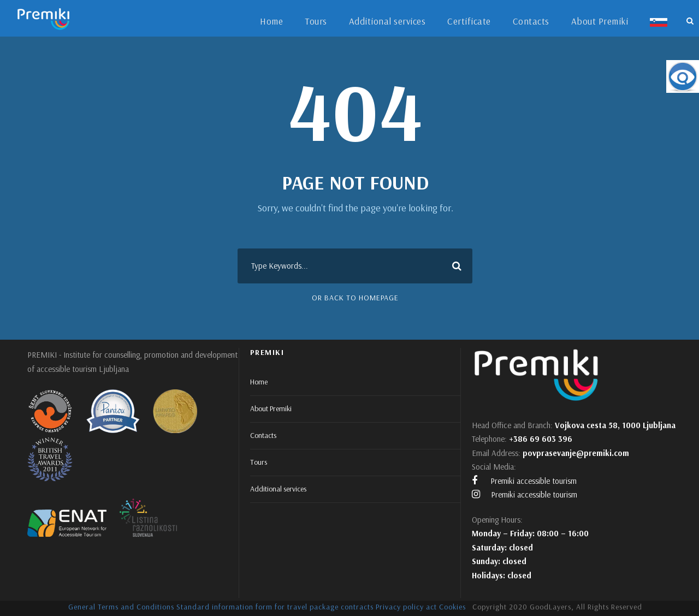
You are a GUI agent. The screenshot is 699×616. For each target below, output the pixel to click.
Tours (316, 21)
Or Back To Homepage (355, 298)
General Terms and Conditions (121, 607)
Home (271, 21)
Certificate (469, 21)
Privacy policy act (406, 607)
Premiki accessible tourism (524, 481)
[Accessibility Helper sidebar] (683, 76)
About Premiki (600, 21)
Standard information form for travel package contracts (275, 607)
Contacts (531, 21)
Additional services (387, 21)
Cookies (452, 607)
